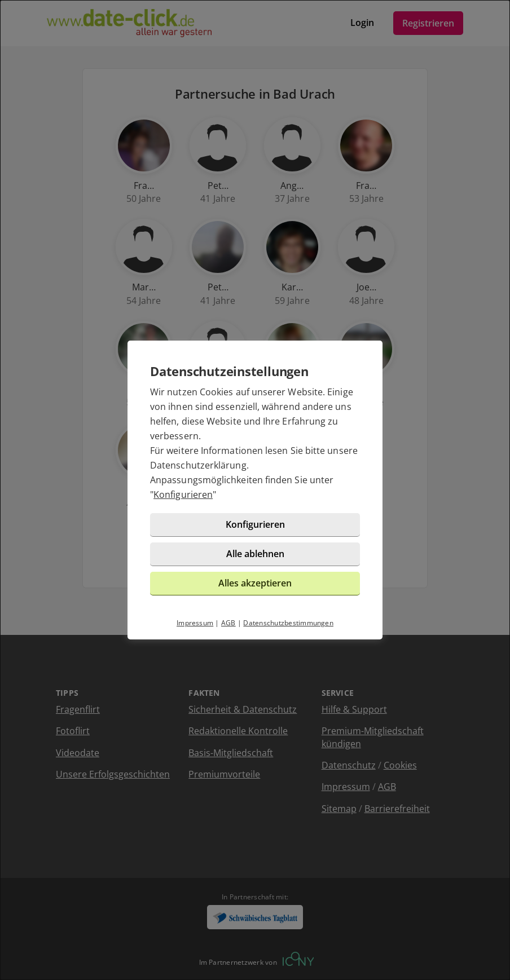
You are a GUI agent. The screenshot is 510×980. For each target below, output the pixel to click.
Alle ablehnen (255, 554)
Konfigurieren (183, 495)
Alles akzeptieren (255, 583)
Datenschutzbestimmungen (288, 623)
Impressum (195, 623)
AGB (228, 623)
